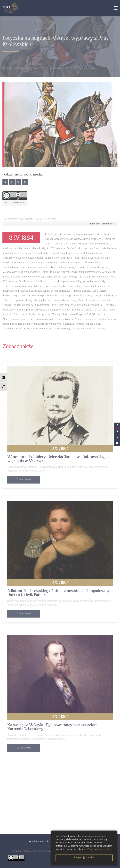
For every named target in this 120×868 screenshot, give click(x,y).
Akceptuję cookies (84, 858)
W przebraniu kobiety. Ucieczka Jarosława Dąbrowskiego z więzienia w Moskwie (59, 459)
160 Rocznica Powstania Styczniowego (20, 68)
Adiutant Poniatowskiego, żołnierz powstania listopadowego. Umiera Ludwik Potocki (59, 593)
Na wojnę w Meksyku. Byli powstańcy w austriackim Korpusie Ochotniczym (52, 727)
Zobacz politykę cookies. (100, 849)
